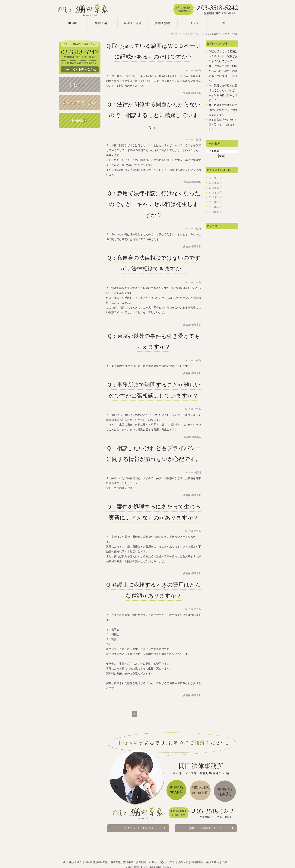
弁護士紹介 (102, 23)
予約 (223, 23)
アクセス (193, 23)
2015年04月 (215, 197)
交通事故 (128, 853)
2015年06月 (215, 193)
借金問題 (116, 853)
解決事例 (155, 858)
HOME (72, 23)
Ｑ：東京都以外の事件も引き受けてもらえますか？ (223, 125)
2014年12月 (215, 212)
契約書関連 (197, 853)
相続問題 (90, 853)
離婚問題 (103, 853)
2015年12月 (215, 183)
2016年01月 (215, 178)
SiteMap (168, 858)
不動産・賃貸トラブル (162, 853)
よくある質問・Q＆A (135, 858)
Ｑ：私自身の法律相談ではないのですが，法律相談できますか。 (223, 110)
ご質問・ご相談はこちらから (206, 828)
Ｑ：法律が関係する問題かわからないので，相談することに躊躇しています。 (154, 115)
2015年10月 (215, 188)
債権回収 (183, 853)
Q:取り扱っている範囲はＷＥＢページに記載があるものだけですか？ (223, 56)
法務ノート (228, 853)
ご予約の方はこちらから (138, 828)
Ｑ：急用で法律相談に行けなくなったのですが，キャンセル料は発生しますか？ (154, 204)
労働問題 (141, 853)
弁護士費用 (163, 23)
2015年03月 (215, 202)
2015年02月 (215, 207)
